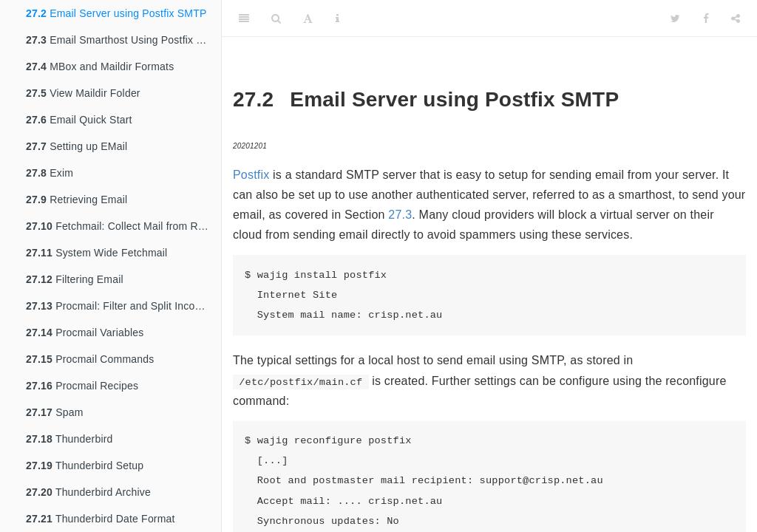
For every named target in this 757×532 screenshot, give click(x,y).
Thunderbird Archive (88, 492)
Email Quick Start (79, 120)
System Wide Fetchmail (96, 253)
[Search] (276, 18)
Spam (55, 412)
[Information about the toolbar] (337, 18)
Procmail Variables (85, 332)
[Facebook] (706, 18)
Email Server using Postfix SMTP (116, 13)
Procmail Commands (90, 359)
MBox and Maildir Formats (100, 66)
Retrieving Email (77, 199)
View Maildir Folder (83, 93)
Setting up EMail (77, 146)
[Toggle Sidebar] (244, 18)
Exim (50, 173)
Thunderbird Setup (85, 465)
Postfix (251, 175)
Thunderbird (69, 439)
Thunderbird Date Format (101, 519)
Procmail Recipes (82, 386)
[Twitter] (675, 18)
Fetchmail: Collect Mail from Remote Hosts (123, 226)
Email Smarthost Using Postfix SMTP (123, 40)
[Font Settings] (308, 18)
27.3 (400, 215)
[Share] (736, 18)
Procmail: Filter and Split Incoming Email (123, 306)
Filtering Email (75, 279)
